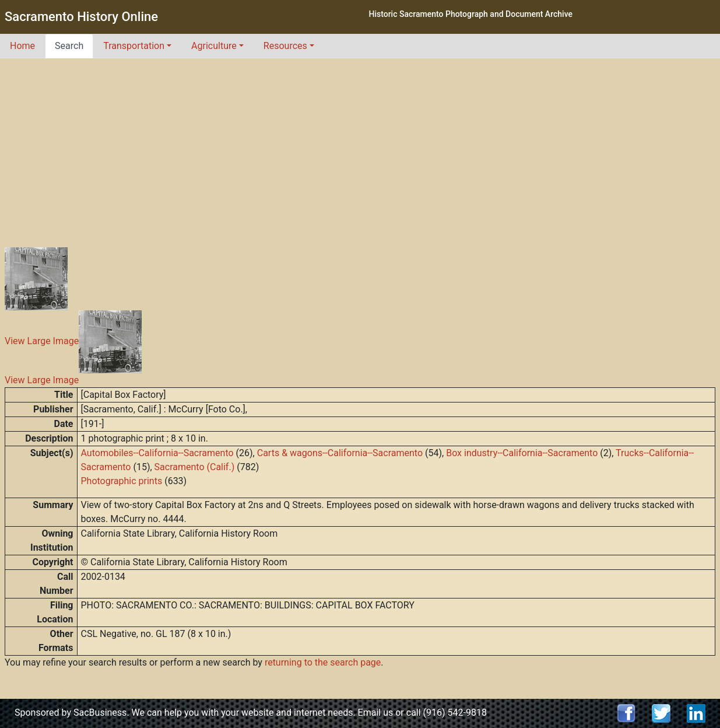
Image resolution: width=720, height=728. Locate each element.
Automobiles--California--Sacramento (157, 453)
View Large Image (42, 342)
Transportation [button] (134, 46)
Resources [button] (285, 46)
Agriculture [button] (214, 46)
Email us (376, 713)
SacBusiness (100, 713)
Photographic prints (122, 481)
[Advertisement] (360, 146)
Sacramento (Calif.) (195, 467)
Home (22, 46)
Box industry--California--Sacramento (522, 453)
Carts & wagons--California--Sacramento (340, 453)
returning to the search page (323, 662)
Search (69, 46)
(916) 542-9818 (455, 713)
